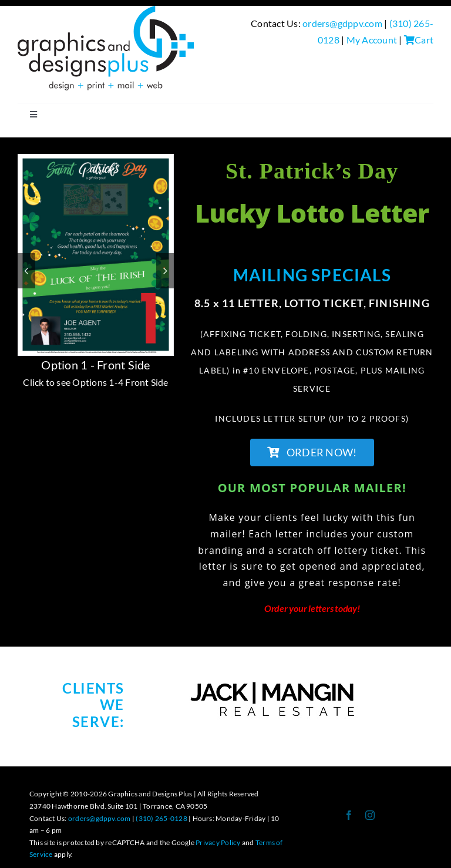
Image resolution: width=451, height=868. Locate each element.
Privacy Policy (218, 842)
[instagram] (370, 815)
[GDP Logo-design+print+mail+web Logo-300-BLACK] (106, 10)
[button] (26, 271)
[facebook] (349, 815)
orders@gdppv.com (342, 23)
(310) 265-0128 (161, 818)
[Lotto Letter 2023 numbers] (96, 160)
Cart (419, 40)
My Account (372, 40)
